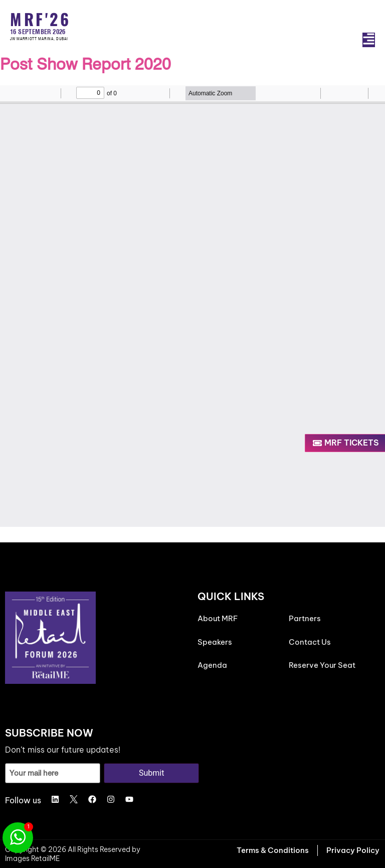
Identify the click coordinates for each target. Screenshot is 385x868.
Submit (151, 773)
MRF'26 (40, 19)
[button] (369, 40)
